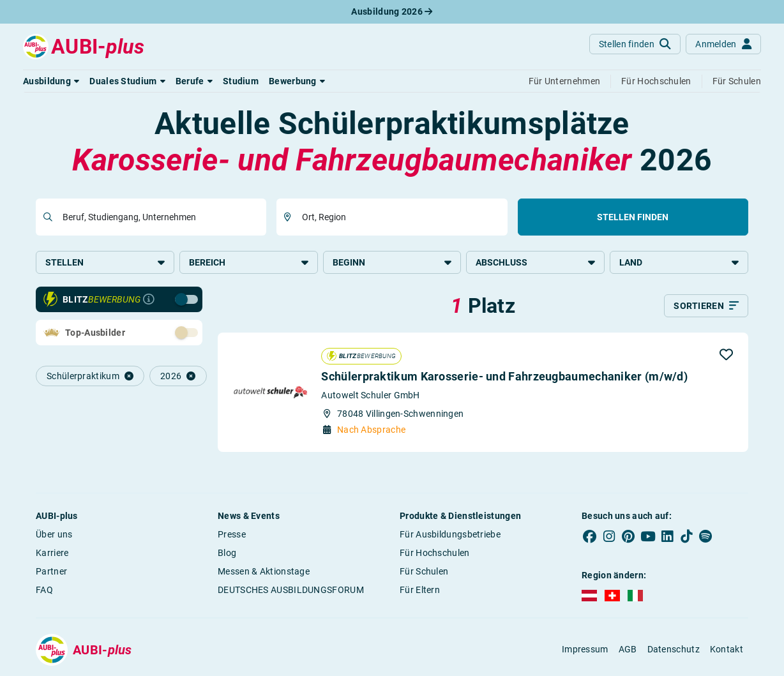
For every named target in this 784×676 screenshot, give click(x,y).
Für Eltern (420, 590)
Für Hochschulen (435, 553)
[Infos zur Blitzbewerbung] (149, 299)
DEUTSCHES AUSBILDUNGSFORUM (291, 590)
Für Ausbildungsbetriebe (450, 534)
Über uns (54, 534)
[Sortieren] (706, 306)
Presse (232, 534)
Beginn (392, 262)
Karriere (52, 553)
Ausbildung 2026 (392, 11)
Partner (51, 571)
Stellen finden (633, 217)
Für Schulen (424, 571)
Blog (227, 553)
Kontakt (727, 649)
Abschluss (535, 262)
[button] (51, 81)
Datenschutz (674, 649)
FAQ (44, 590)
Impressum (585, 649)
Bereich (249, 262)
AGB (628, 649)
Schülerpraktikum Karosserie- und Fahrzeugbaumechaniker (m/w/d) (504, 376)
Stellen (105, 262)
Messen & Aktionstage (264, 571)
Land (679, 262)
